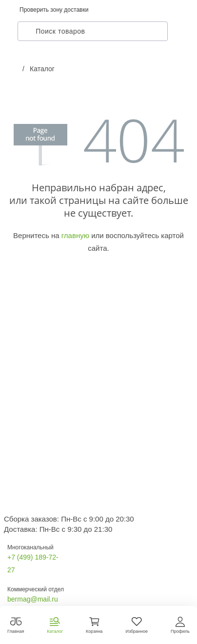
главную (75, 235)
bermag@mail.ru (33, 599)
